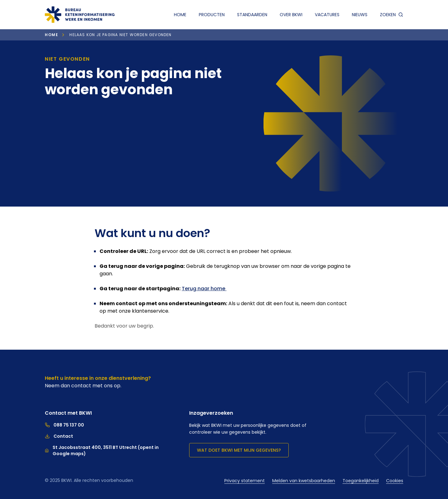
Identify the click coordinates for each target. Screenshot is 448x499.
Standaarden (252, 15)
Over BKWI (291, 15)
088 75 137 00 (64, 425)
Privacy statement (245, 481)
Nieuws (360, 15)
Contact (59, 436)
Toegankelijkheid (361, 481)
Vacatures (327, 15)
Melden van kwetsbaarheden (304, 481)
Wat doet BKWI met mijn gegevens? (239, 450)
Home (180, 15)
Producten (212, 15)
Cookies (395, 481)
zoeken (392, 15)
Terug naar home (204, 289)
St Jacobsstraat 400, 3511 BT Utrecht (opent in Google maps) (102, 450)
